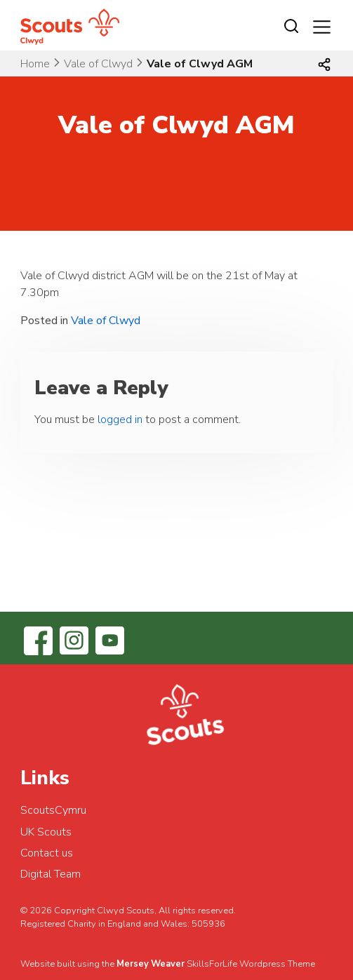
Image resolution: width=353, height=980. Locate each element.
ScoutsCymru (53, 810)
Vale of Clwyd (98, 64)
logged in (120, 419)
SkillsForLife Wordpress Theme (251, 964)
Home (35, 64)
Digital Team (51, 874)
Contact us (47, 853)
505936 (208, 924)
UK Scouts (46, 832)
